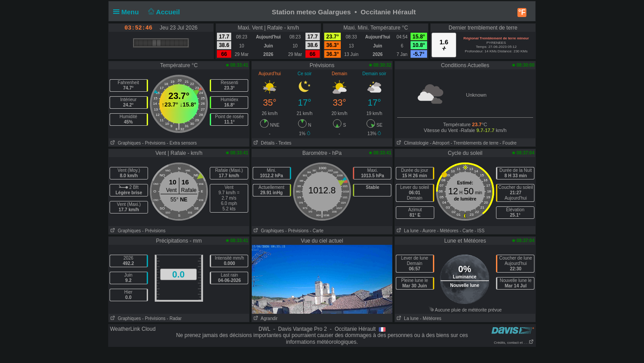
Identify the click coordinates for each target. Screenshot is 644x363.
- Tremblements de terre (475, 143)
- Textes (284, 143)
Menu (128, 12)
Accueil (163, 12)
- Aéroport (440, 143)
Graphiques (125, 143)
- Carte (317, 231)
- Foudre (508, 143)
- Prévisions (154, 143)
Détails (263, 143)
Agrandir (265, 318)
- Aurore (428, 231)
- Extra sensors (182, 143)
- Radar (174, 318)
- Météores (448, 231)
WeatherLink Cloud (133, 329)
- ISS (479, 231)
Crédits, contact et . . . (514, 343)
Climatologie (412, 143)
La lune (407, 231)
